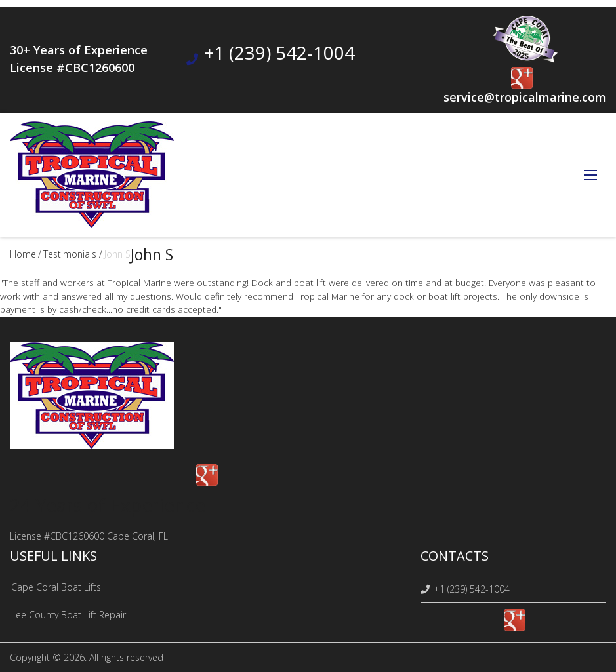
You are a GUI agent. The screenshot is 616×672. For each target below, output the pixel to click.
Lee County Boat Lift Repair (69, 615)
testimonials (70, 254)
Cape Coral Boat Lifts (56, 587)
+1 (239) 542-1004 (279, 52)
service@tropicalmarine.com (525, 97)
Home (23, 254)
